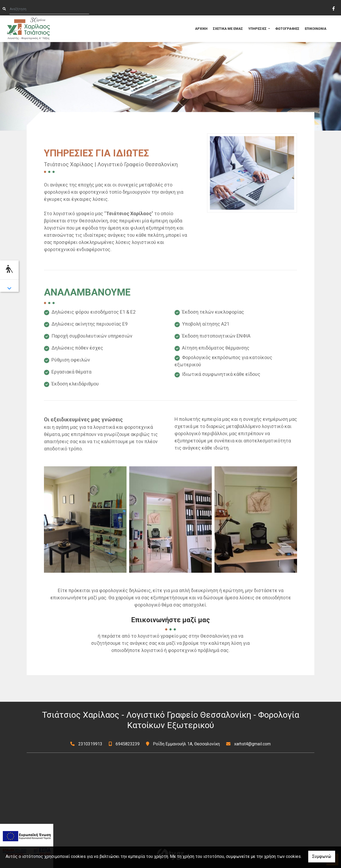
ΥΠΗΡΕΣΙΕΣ (258, 29)
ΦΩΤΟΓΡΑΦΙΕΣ (287, 29)
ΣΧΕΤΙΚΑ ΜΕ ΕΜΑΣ (228, 29)
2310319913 (90, 744)
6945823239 (128, 744)
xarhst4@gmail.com (252, 744)
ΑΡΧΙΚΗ (201, 29)
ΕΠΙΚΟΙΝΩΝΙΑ (316, 29)
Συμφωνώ (322, 856)
